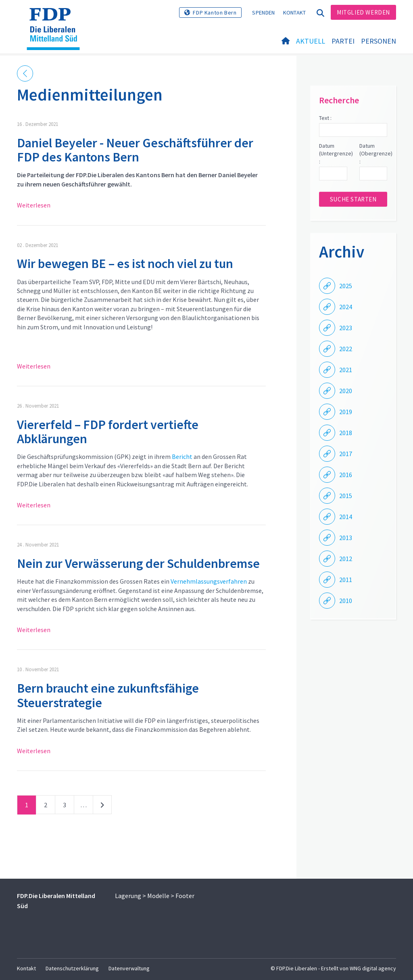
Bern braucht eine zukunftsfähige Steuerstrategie (108, 695)
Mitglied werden (363, 12)
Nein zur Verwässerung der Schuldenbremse (138, 563)
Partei (343, 41)
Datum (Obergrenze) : (373, 154)
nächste (102, 806)
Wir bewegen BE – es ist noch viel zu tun (125, 264)
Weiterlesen (34, 205)
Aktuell (311, 41)
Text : (325, 118)
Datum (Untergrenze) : (333, 154)
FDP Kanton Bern (215, 13)
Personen (379, 41)
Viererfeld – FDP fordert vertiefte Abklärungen (108, 432)
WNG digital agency (373, 968)
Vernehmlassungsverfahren (209, 581)
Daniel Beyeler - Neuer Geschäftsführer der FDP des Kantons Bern (135, 150)
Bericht (182, 456)
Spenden (263, 13)
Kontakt (295, 13)
